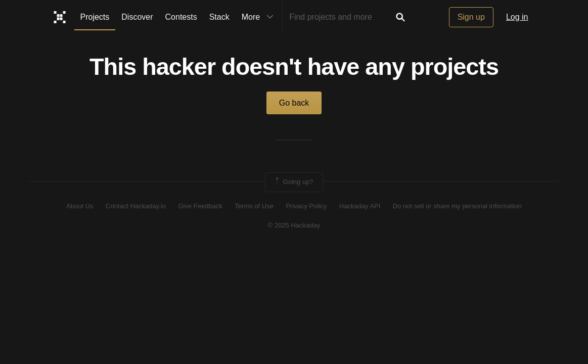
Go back (294, 103)
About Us (80, 206)
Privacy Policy (306, 206)
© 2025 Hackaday (294, 225)
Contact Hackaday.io (136, 206)
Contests (181, 17)
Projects (95, 17)
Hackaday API (360, 206)
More (260, 17)
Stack (219, 17)
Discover (137, 17)
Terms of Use (254, 206)
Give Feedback (200, 206)
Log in (517, 17)
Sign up (471, 17)
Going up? (293, 182)
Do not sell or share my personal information (457, 206)
